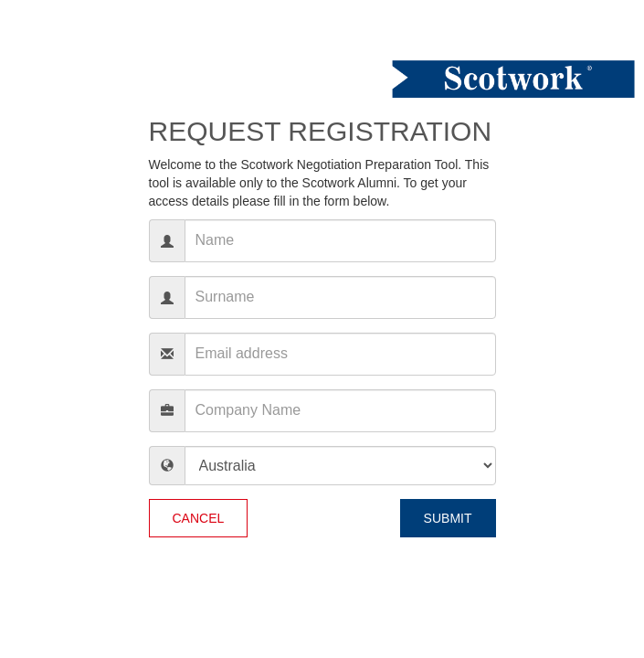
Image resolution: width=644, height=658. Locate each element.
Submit (448, 518)
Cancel (199, 518)
